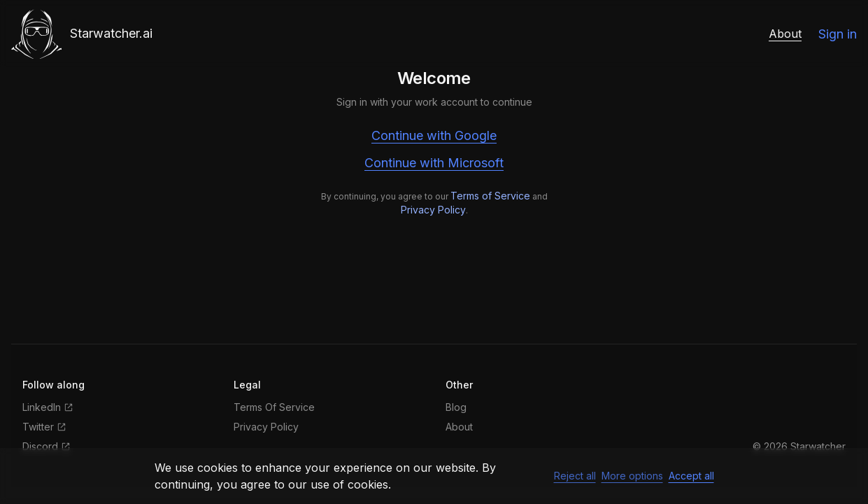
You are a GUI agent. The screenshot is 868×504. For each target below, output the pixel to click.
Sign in (838, 34)
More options (632, 476)
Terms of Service (490, 196)
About (785, 34)
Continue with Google (434, 135)
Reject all (575, 476)
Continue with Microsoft (434, 163)
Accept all (691, 476)
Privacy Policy (433, 210)
